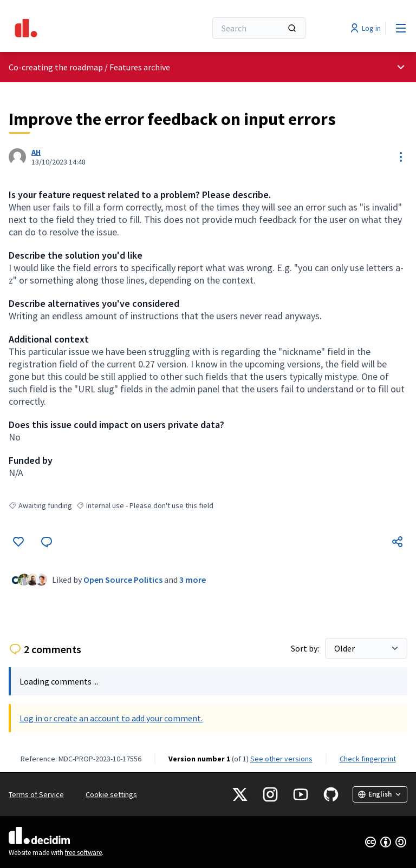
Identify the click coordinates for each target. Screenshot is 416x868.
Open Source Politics (123, 580)
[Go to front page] (81, 28)
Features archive (140, 67)
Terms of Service (36, 794)
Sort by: (306, 648)
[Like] (18, 542)
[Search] (259, 28)
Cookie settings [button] (111, 794)
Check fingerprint (368, 759)
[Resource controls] (401, 157)
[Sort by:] (366, 648)
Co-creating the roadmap (56, 67)
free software (83, 853)
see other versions (281, 759)
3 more (193, 580)
